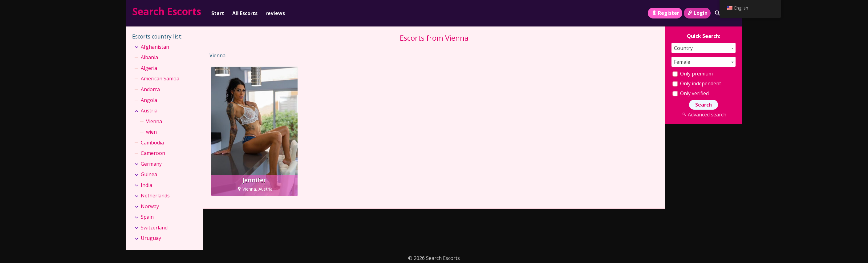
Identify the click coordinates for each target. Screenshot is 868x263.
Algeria (149, 68)
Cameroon (153, 153)
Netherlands (155, 196)
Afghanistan (155, 47)
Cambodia (152, 143)
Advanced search (703, 115)
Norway (150, 206)
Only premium (693, 74)
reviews (275, 13)
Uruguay (151, 238)
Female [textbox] (682, 62)
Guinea (149, 174)
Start (218, 13)
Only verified (691, 93)
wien (151, 132)
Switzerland (154, 228)
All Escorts (245, 13)
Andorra (150, 89)
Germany (151, 164)
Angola (149, 100)
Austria (149, 111)
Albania (149, 57)
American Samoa (160, 79)
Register (665, 13)
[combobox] (704, 48)
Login (697, 13)
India (146, 185)
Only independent (697, 83)
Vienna (154, 121)
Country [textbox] (683, 48)
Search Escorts (167, 11)
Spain (147, 217)
